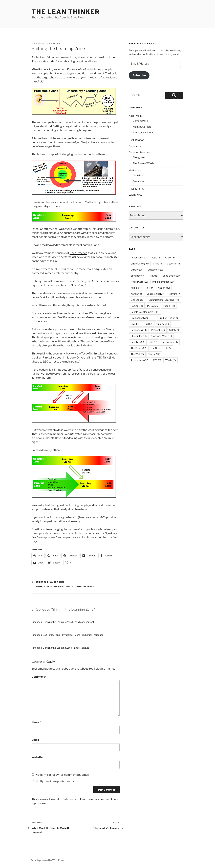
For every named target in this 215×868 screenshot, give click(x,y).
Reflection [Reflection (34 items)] (139, 330)
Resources (139, 181)
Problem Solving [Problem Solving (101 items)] (142, 318)
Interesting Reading (51, 582)
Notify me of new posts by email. (56, 781)
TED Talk (102, 358)
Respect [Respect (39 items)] (158, 330)
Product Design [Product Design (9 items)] (169, 318)
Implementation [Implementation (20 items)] (163, 282)
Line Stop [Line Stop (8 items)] (137, 300)
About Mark (135, 116)
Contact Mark (140, 121)
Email (36, 740)
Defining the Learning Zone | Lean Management (68, 622)
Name (36, 722)
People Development (51, 587)
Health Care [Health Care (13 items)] (139, 282)
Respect (89, 587)
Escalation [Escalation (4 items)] (138, 276)
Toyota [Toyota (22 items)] (154, 354)
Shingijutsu (139, 157)
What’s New (135, 195)
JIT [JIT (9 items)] (150, 288)
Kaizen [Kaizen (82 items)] (164, 288)
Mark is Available (142, 127)
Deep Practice (78, 253)
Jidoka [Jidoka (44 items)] (137, 288)
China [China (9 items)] (158, 264)
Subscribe (139, 75)
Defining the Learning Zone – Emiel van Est (66, 648)
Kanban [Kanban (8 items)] (137, 294)
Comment (39, 677)
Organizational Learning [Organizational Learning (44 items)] (164, 300)
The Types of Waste (144, 163)
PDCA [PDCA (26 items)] (153, 306)
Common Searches (139, 152)
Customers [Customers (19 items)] (156, 270)
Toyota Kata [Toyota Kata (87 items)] (140, 360)
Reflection (74, 587)
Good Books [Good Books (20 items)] (171, 276)
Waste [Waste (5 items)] (170, 360)
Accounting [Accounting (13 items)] (139, 258)
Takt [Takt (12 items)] (153, 342)
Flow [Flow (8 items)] (154, 276)
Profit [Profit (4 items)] (135, 324)
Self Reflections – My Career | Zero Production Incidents (73, 635)
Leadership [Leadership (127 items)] (156, 294)
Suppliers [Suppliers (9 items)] (137, 342)
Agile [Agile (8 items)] (156, 258)
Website (37, 757)
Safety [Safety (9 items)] (174, 330)
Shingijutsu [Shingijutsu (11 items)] (139, 336)
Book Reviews (136, 140)
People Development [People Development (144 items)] (145, 312)
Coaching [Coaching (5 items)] (174, 264)
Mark (57, 44)
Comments (135, 146)
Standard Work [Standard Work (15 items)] (161, 336)
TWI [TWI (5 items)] (157, 360)
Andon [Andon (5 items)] (170, 258)
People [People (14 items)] (169, 306)
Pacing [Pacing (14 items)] (137, 306)
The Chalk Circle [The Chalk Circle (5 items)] (161, 348)
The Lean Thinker (66, 12)
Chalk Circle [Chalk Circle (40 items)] (140, 264)
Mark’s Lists (135, 170)
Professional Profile (143, 132)
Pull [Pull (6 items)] (148, 324)
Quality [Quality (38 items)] (163, 324)
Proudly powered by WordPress (47, 860)
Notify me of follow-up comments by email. (62, 775)
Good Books (139, 175)
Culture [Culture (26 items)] (137, 270)
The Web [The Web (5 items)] (137, 354)
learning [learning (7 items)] (175, 294)
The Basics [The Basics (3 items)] (138, 348)
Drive (80, 358)
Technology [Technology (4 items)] (170, 342)
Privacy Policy (136, 189)
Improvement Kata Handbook (68, 69)
